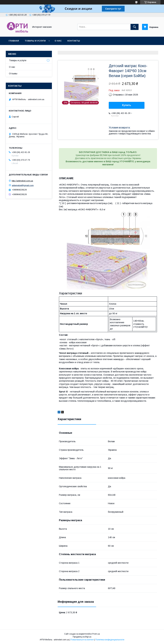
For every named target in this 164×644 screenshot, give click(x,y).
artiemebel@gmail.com (23, 185)
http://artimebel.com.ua (22, 181)
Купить (127, 105)
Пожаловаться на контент (82, 640)
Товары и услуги (35, 41)
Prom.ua (96, 634)
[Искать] (135, 27)
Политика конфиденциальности (110, 640)
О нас (58, 41)
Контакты (74, 41)
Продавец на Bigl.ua (82, 637)
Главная (14, 41)
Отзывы (13, 74)
